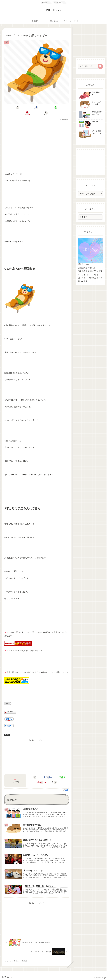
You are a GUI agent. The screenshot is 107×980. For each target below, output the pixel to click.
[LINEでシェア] (37, 108)
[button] (58, 108)
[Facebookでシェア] (26, 108)
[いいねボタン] (7, 698)
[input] (89, 66)
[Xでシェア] (15, 108)
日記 (7, 730)
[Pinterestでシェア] (47, 108)
